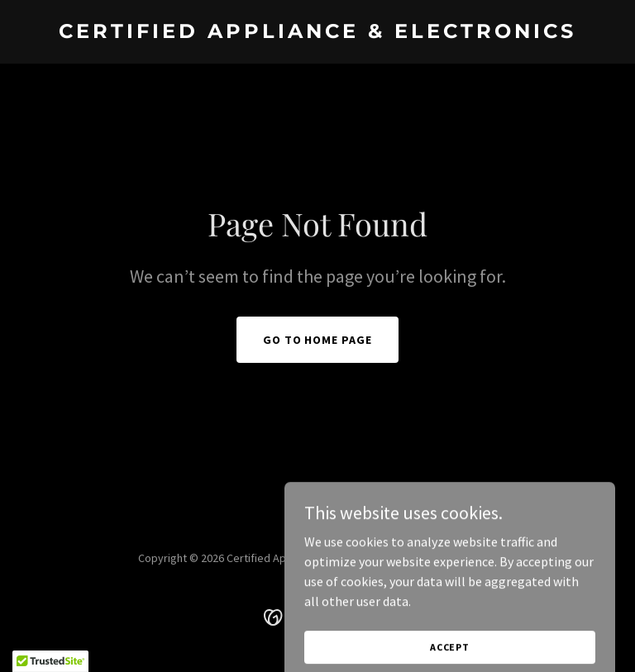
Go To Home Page (318, 340)
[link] (317, 33)
